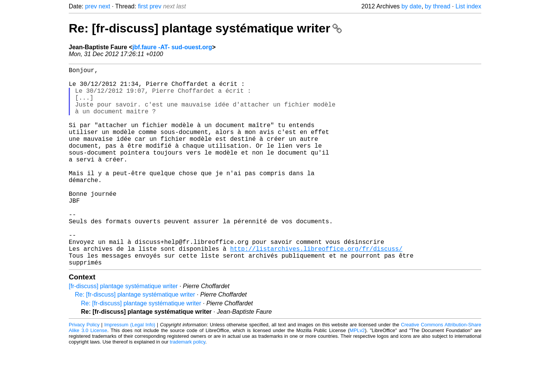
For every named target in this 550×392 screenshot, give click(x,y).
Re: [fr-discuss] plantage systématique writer (205, 28)
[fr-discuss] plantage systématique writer (123, 330)
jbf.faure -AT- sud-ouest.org (172, 47)
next (104, 6)
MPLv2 (357, 375)
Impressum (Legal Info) (130, 369)
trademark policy (188, 386)
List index (468, 6)
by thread (438, 6)
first (143, 6)
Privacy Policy (84, 369)
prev (91, 6)
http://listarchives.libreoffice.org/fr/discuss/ (316, 290)
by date (411, 6)
